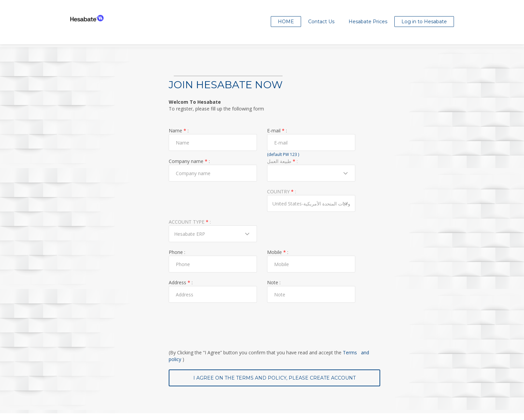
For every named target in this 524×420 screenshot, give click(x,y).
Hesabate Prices (368, 22)
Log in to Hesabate (424, 22)
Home (286, 22)
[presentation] (220, 323)
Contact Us (321, 22)
